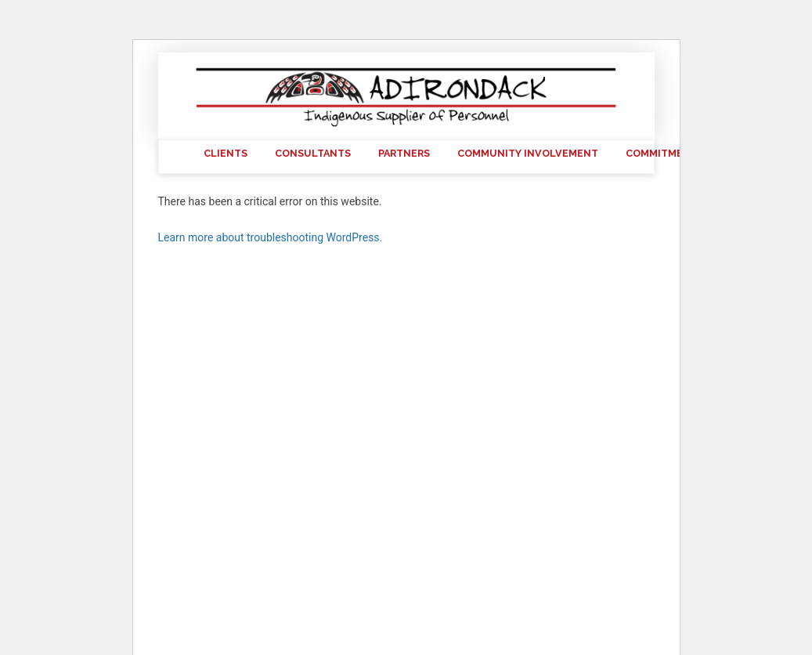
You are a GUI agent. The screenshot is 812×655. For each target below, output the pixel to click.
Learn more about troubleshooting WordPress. (271, 237)
